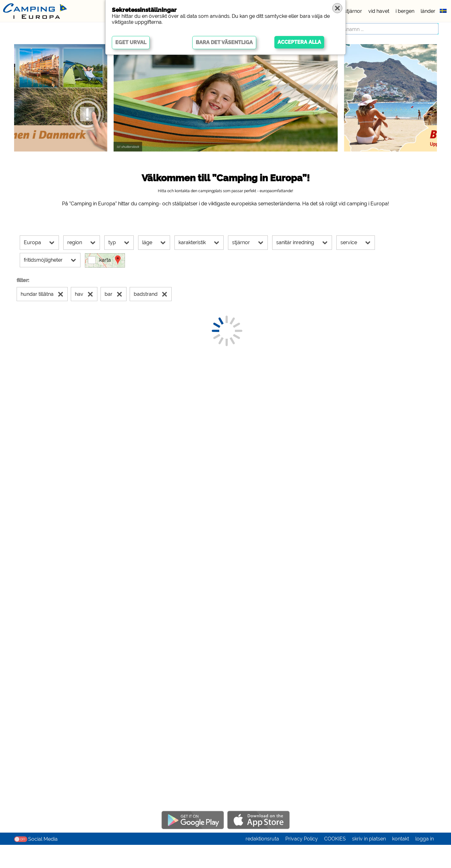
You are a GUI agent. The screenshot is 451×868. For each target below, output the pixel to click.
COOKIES (335, 862)
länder (428, 11)
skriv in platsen (369, 862)
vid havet (379, 11)
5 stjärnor (351, 11)
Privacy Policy (302, 862)
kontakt (401, 862)
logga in (425, 862)
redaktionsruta (262, 862)
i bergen (405, 11)
